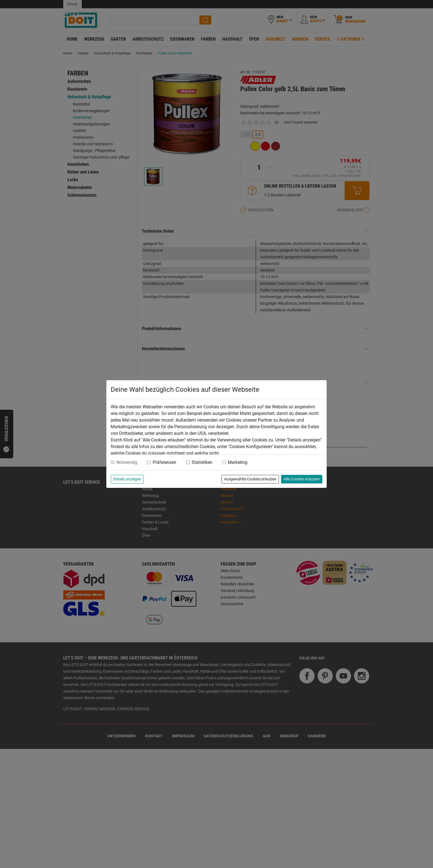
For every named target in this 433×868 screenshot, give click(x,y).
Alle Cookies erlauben (302, 479)
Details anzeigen (127, 479)
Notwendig (127, 462)
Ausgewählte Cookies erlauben (250, 479)
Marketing (238, 462)
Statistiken (202, 462)
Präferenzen (164, 462)
